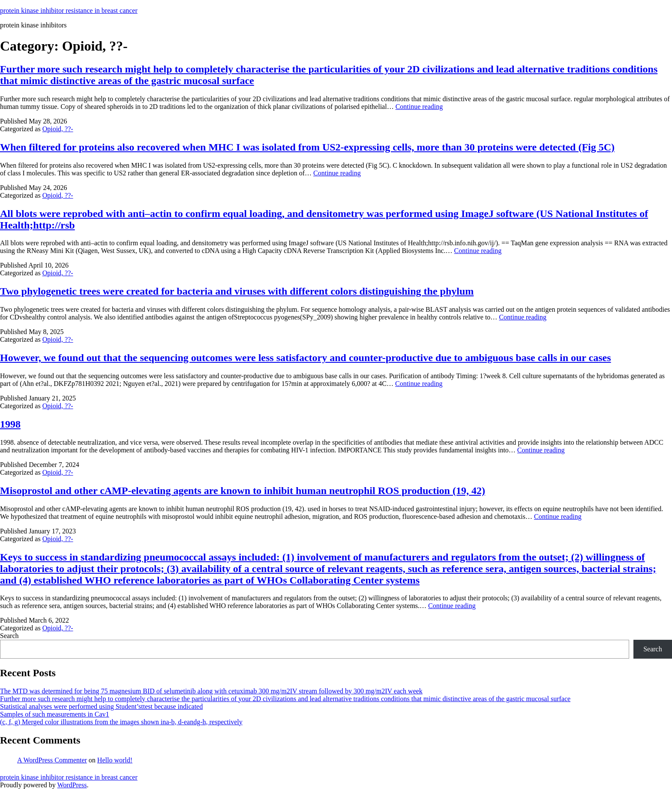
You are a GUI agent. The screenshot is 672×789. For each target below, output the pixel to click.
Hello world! (115, 760)
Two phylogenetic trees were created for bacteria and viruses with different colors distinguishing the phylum (237, 291)
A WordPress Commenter (52, 760)
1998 (10, 424)
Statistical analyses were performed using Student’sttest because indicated (101, 706)
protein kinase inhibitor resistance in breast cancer (69, 11)
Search (9, 636)
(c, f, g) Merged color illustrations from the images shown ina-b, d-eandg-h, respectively (121, 722)
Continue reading (419, 107)
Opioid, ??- (58, 129)
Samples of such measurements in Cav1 (55, 714)
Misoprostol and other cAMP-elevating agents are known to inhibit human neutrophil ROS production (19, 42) (243, 491)
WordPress (72, 785)
